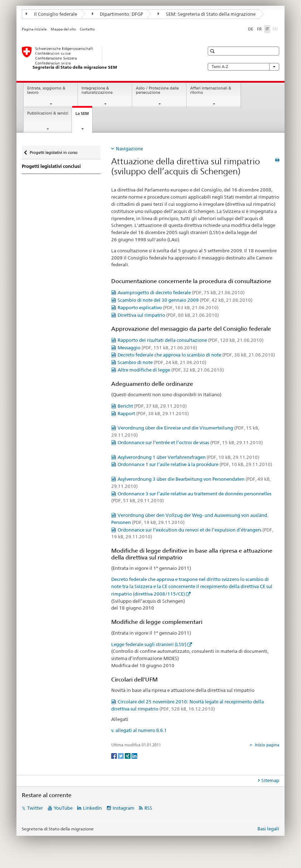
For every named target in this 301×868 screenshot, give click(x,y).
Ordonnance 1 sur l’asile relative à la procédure (195, 464)
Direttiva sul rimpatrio (168, 315)
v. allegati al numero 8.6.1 (139, 730)
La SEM (84, 115)
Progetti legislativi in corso (53, 150)
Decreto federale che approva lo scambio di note (196, 355)
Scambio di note (162, 362)
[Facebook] (115, 755)
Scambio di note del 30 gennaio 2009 (185, 300)
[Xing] (128, 755)
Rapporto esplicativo (168, 307)
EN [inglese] (276, 29)
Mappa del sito (63, 29)
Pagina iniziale (34, 29)
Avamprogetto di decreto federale (181, 292)
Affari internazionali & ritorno (211, 91)
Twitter (35, 808)
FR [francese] (259, 29)
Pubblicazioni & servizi (48, 113)
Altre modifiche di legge (171, 370)
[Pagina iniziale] (106, 58)
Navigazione (129, 149)
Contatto (87, 29)
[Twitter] (121, 755)
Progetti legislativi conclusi (51, 166)
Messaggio (157, 348)
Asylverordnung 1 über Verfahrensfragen (188, 457)
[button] (213, 51)
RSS (148, 808)
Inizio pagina (267, 745)
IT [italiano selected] (267, 29)
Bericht (152, 406)
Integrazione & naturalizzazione (97, 91)
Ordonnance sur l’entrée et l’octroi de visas (190, 442)
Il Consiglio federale (51, 14)
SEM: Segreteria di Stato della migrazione (207, 14)
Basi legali (268, 829)
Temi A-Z (243, 67)
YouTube (63, 808)
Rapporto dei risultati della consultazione (191, 340)
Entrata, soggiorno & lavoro (46, 91)
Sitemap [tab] (270, 780)
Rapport (153, 413)
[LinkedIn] (134, 755)
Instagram (124, 808)
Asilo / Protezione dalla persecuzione (157, 91)
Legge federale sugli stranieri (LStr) (149, 644)
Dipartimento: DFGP (118, 14)
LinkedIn (92, 808)
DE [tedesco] (251, 29)
